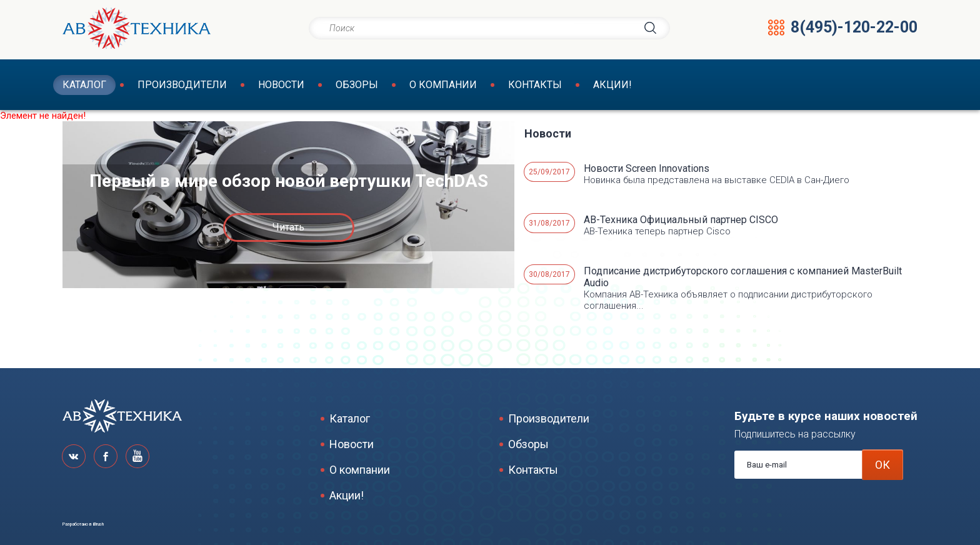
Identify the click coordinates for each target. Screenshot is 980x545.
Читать (288, 227)
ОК (882, 465)
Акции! (612, 85)
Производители (182, 85)
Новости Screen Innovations (647, 168)
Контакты (535, 85)
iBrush (98, 524)
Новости (281, 85)
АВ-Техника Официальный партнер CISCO (681, 220)
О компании (443, 85)
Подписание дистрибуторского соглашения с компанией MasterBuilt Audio (743, 277)
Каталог (84, 85)
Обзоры (357, 85)
